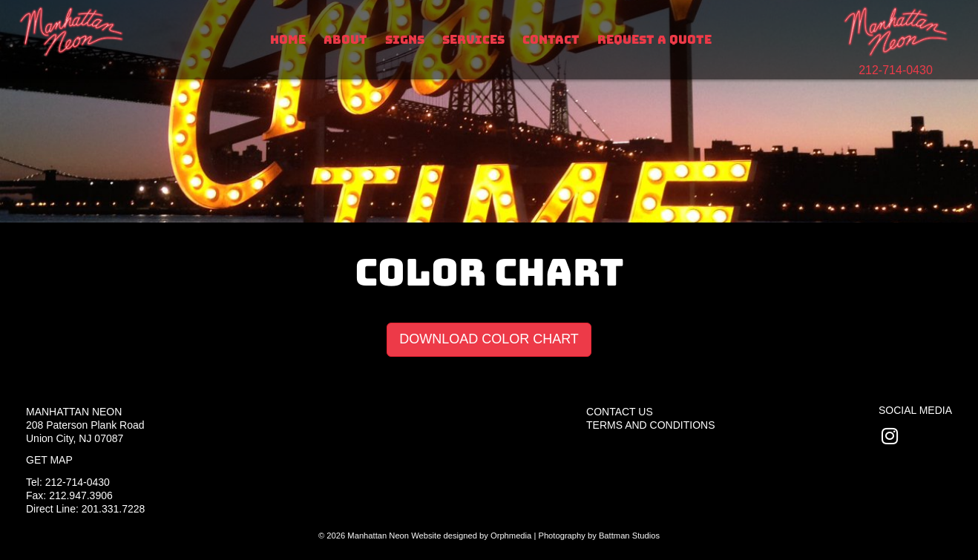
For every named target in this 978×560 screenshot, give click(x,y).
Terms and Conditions (650, 425)
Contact (551, 40)
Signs (405, 40)
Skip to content (60, 9)
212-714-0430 (896, 70)
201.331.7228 (114, 509)
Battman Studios (629, 536)
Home (288, 40)
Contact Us (620, 412)
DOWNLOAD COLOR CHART (489, 339)
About (345, 40)
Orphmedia (511, 536)
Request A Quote (654, 40)
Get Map (49, 460)
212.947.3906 (81, 495)
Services (473, 40)
